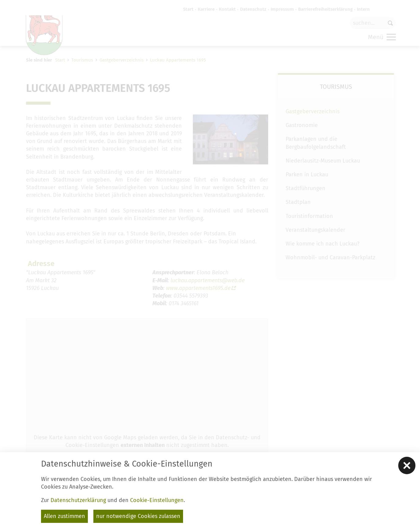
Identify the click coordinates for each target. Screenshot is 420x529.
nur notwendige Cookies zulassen (138, 516)
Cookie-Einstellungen (157, 500)
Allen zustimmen (64, 516)
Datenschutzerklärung (78, 500)
